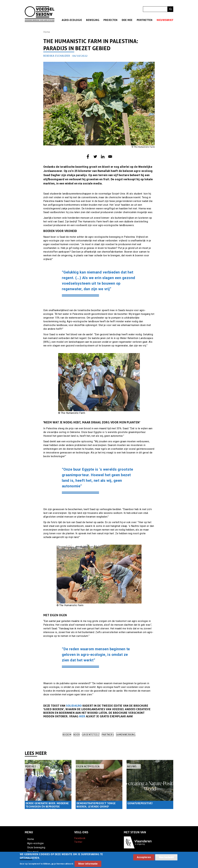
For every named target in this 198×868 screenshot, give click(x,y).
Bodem (67, 734)
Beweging (93, 20)
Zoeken (170, 9)
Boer (77, 734)
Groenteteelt (91, 734)
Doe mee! (33, 852)
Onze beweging (36, 847)
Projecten (110, 20)
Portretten (145, 20)
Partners (108, 734)
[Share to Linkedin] (103, 157)
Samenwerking (126, 734)
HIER (82, 716)
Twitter (78, 842)
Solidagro (74, 706)
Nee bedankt (166, 859)
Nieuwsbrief (165, 20)
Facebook (80, 838)
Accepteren (144, 859)
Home (47, 32)
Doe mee (127, 20)
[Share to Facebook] (88, 157)
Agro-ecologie (72, 20)
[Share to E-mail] (110, 157)
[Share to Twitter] (95, 157)
